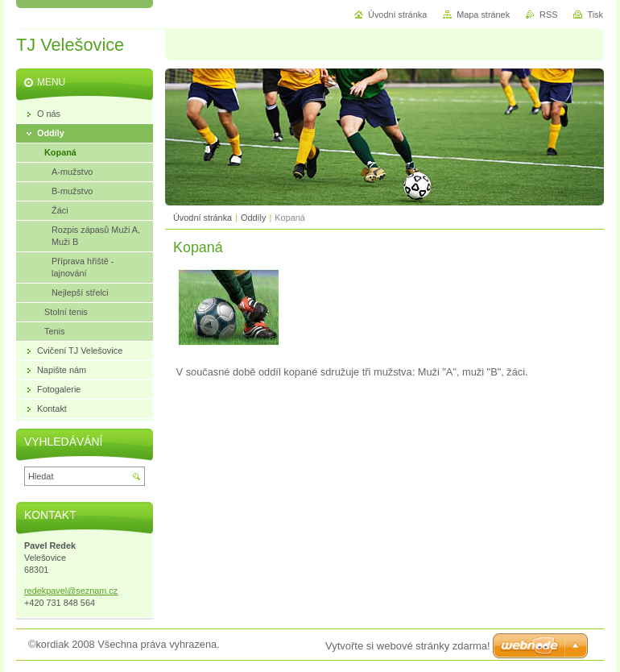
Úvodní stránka (203, 218)
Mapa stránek (483, 15)
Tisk (595, 15)
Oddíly (253, 218)
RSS (548, 15)
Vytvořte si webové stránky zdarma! (408, 646)
